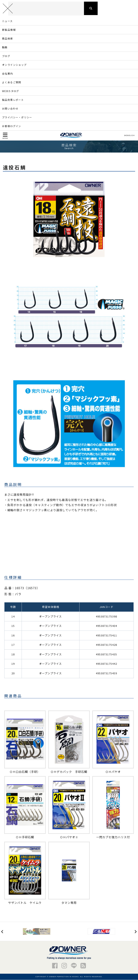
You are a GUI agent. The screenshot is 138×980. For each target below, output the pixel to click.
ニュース (7, 21)
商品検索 (8, 39)
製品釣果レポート (13, 100)
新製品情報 (9, 30)
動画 (5, 48)
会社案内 (8, 74)
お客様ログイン (12, 126)
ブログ (6, 56)
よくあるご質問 (12, 83)
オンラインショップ (14, 65)
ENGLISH (129, 136)
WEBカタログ (11, 91)
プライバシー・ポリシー (17, 118)
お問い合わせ (10, 109)
